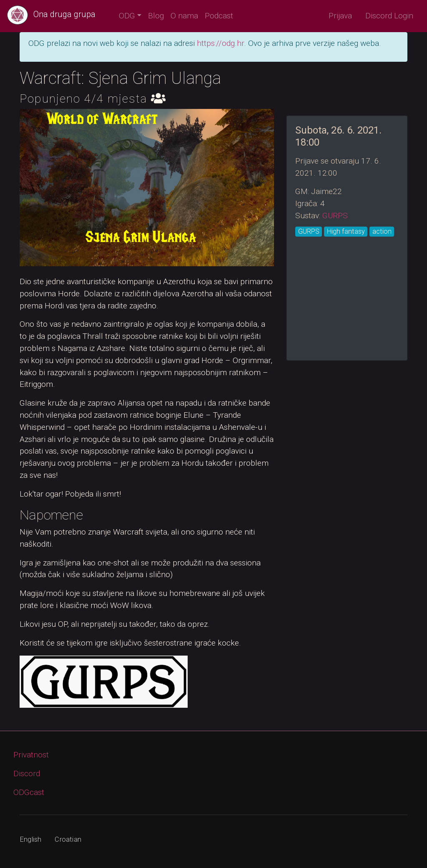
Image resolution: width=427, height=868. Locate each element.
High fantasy (346, 231)
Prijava (340, 16)
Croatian (68, 839)
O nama (184, 16)
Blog (156, 16)
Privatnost (31, 755)
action (382, 231)
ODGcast (29, 792)
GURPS (335, 216)
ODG (127, 16)
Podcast (219, 16)
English (31, 839)
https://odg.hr (220, 43)
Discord (27, 773)
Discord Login (389, 16)
